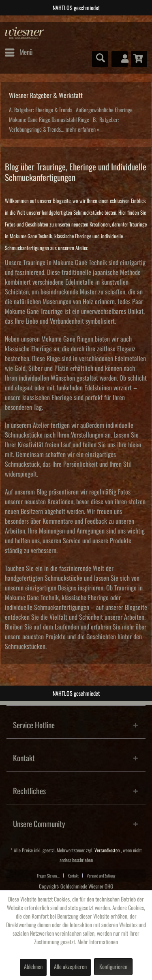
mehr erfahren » (83, 130)
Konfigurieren (113, 967)
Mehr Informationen (98, 942)
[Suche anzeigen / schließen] (100, 59)
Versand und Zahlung (101, 876)
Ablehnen (33, 967)
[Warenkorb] (139, 59)
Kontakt (73, 876)
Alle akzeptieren (70, 967)
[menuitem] (18, 52)
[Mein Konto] (120, 59)
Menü (19, 51)
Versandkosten (107, 850)
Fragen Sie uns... (48, 876)
